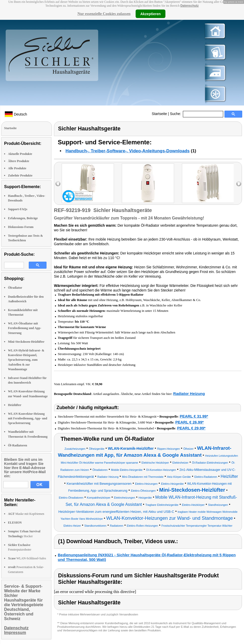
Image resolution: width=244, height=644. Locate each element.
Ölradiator (15, 288)
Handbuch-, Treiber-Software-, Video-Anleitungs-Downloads (128, 151)
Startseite (159, 114)
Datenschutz (189, 6)
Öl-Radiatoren (17, 445)
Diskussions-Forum (21, 227)
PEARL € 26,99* (189, 422)
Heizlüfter (15, 405)
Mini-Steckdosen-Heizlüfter (26, 342)
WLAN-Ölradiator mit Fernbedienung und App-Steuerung (25, 328)
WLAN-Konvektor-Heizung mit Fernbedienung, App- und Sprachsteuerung (28, 418)
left (58, 184)
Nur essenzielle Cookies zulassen (104, 14)
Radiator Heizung (189, 394)
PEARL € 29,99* (191, 428)
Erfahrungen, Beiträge (23, 218)
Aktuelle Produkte (20, 154)
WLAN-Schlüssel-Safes (27, 558)
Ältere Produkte (19, 161)
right (239, 184)
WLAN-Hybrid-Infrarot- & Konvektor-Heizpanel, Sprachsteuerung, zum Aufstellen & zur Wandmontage (26, 360)
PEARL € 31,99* (194, 416)
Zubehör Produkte (20, 175)
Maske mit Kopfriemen (26, 514)
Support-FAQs (18, 209)
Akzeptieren (150, 14)
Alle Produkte (17, 168)
